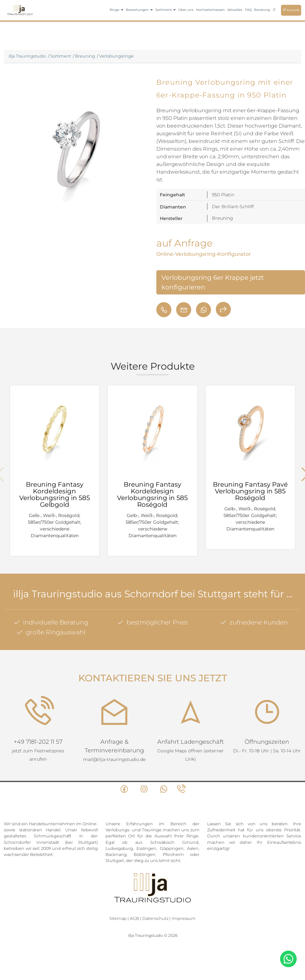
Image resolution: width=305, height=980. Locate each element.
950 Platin (223, 195)
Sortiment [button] (166, 10)
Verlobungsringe (116, 56)
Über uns (186, 10)
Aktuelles (235, 10)
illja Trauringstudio (27, 56)
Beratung (262, 10)
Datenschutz (155, 916)
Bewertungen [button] (139, 10)
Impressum (184, 916)
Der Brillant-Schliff (233, 207)
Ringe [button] (117, 10)
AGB (134, 916)
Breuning (85, 56)
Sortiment (61, 56)
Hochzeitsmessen (210, 10)
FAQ (248, 10)
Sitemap (118, 916)
